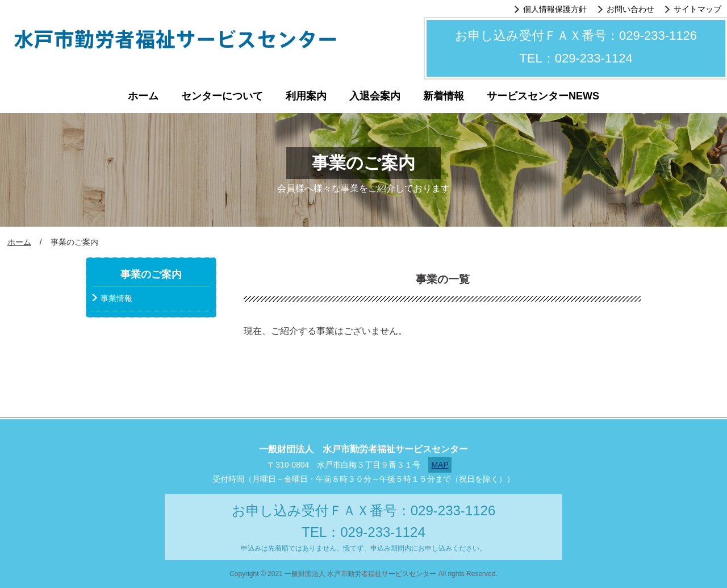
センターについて (222, 96)
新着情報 (444, 96)
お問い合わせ (630, 9)
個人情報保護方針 (555, 9)
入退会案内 (375, 96)
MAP (440, 465)
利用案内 (306, 96)
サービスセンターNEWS (543, 96)
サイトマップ (697, 9)
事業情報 (116, 298)
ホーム (143, 96)
